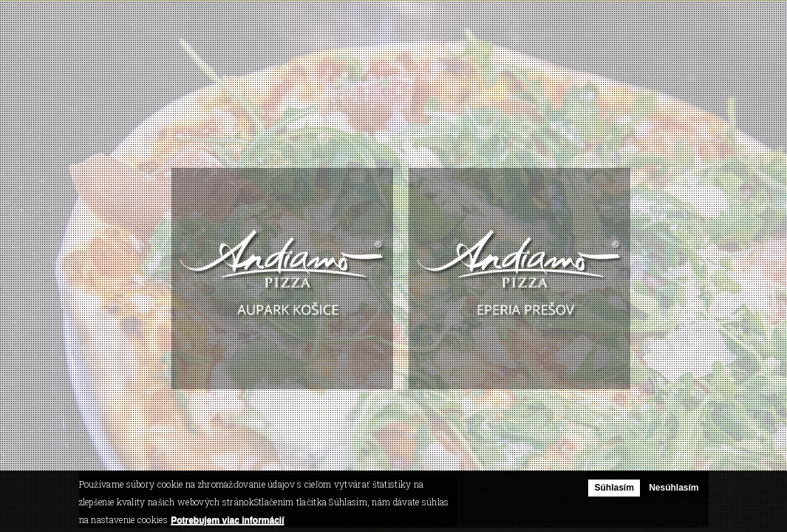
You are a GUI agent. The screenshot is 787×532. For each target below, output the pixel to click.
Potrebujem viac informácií (227, 520)
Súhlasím (614, 488)
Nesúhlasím (674, 488)
